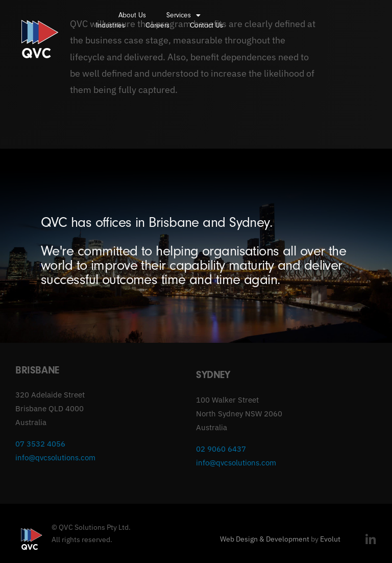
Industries (111, 25)
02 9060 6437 (221, 449)
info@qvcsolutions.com (55, 458)
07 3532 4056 (40, 444)
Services (183, 15)
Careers (157, 25)
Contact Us (206, 25)
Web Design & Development (265, 539)
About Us (132, 15)
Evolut (330, 539)
